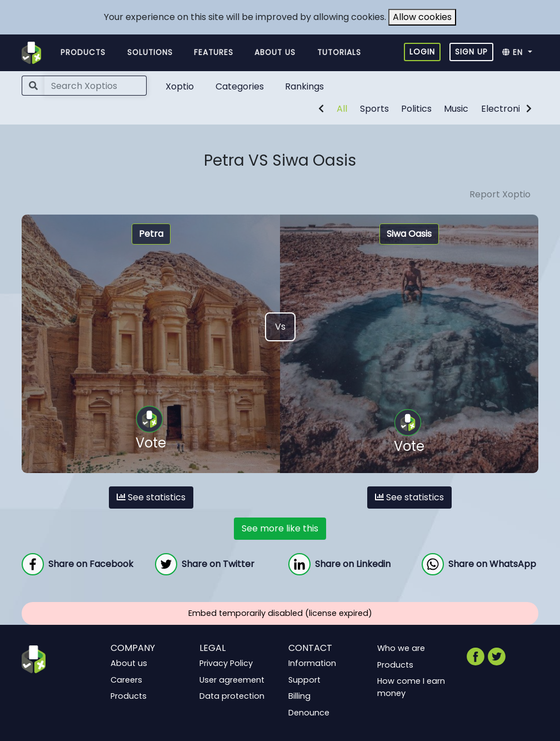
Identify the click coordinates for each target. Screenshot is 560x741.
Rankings (304, 86)
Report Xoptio (500, 194)
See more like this (280, 528)
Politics (416, 109)
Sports (374, 109)
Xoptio (180, 86)
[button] (520, 53)
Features (214, 53)
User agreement (232, 679)
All (342, 109)
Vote (151, 429)
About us (275, 53)
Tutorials (339, 53)
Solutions (150, 53)
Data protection (232, 696)
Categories (240, 86)
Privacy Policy (226, 663)
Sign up (471, 52)
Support (304, 679)
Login (422, 52)
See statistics (151, 497)
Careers (126, 679)
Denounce (309, 713)
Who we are (401, 648)
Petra (151, 234)
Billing (299, 696)
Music (456, 109)
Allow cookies (422, 17)
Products (83, 53)
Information (312, 663)
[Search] (96, 86)
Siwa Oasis (409, 234)
